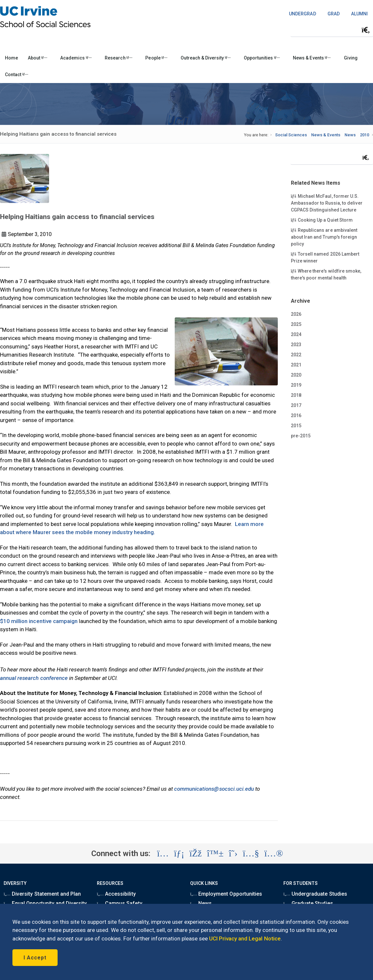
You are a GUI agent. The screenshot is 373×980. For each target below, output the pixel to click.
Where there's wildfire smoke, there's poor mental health (326, 274)
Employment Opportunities (226, 894)
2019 (296, 385)
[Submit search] (366, 30)
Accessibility (116, 894)
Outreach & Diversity (206, 58)
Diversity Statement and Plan (42, 894)
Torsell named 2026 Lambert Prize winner (325, 257)
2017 (296, 405)
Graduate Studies (308, 903)
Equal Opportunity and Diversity (45, 903)
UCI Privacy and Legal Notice (245, 938)
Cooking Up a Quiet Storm (322, 220)
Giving (351, 58)
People (156, 58)
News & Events (312, 58)
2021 (296, 365)
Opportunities (262, 58)
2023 (296, 345)
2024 (296, 334)
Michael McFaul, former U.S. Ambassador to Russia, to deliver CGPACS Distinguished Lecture (327, 203)
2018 (296, 395)
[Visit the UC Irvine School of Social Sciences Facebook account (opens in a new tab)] (195, 853)
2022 (296, 355)
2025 (296, 324)
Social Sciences (291, 135)
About (37, 58)
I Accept (35, 958)
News (350, 135)
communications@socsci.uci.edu (214, 789)
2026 (296, 314)
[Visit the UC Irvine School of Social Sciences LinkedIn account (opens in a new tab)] (179, 853)
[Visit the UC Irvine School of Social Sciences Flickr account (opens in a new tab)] (274, 853)
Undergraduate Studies (315, 894)
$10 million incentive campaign (39, 621)
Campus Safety (119, 903)
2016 (296, 415)
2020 (296, 375)
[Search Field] (332, 30)
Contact (17, 75)
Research (118, 58)
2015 (296, 426)
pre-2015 (301, 436)
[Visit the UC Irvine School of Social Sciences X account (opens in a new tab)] (233, 853)
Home (11, 58)
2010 (364, 135)
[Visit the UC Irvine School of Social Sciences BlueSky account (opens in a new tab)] (215, 853)
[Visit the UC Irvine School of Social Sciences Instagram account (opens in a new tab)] (163, 853)
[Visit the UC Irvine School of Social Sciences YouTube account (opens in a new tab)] (251, 853)
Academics (76, 58)
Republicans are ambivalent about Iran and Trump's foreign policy (324, 237)
